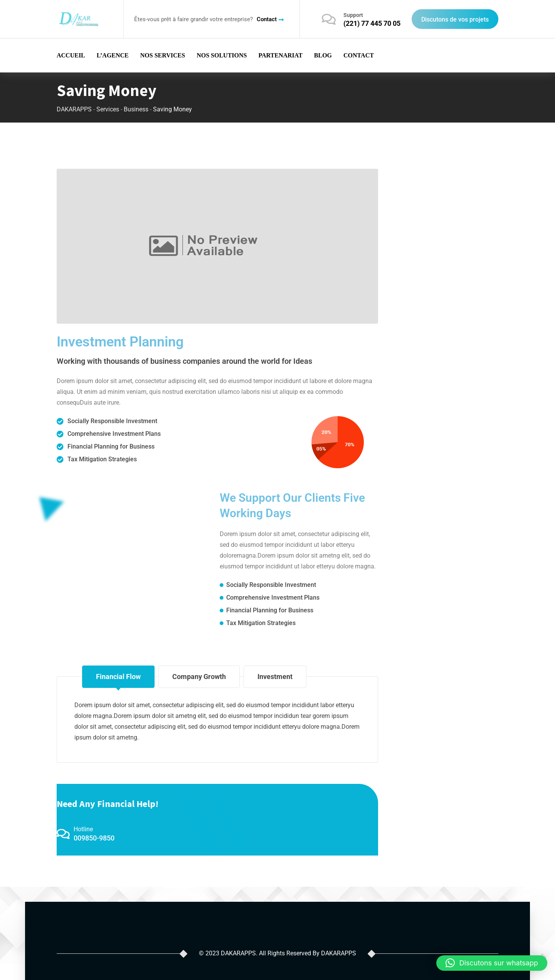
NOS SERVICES (163, 55)
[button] (492, 963)
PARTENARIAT (280, 55)
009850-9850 (94, 838)
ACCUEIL (71, 55)
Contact (267, 19)
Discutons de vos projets (455, 19)
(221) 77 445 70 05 (372, 23)
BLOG (323, 55)
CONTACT (359, 55)
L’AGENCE (113, 55)
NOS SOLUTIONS (222, 55)
